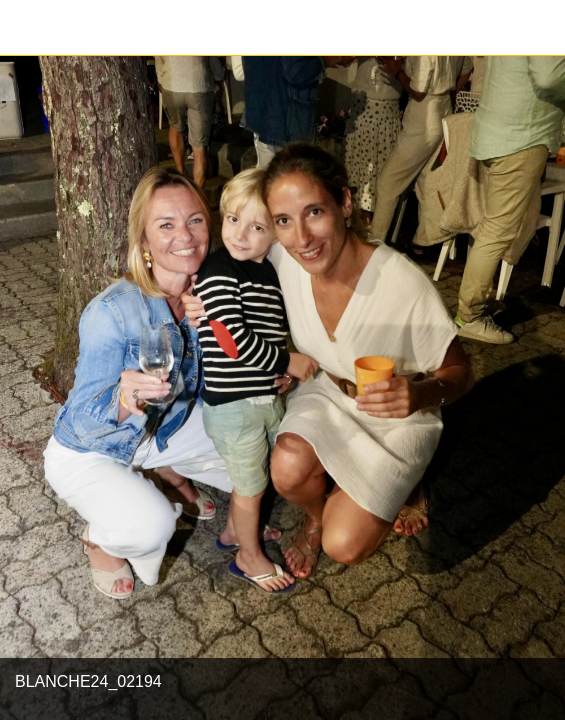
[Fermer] (28, 28)
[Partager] (537, 28)
